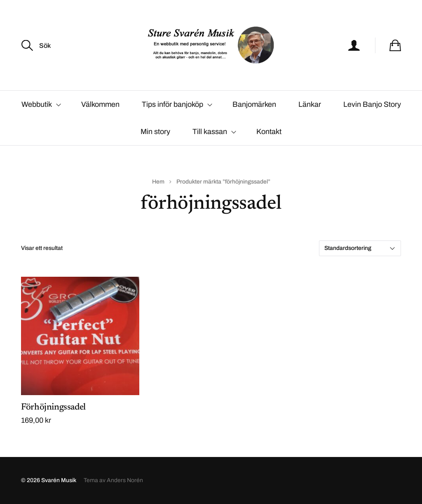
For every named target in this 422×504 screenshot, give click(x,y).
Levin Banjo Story (372, 104)
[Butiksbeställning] (360, 248)
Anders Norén (125, 480)
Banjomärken (254, 104)
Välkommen (100, 104)
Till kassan (210, 132)
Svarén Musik (59, 480)
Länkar (310, 104)
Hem (158, 182)
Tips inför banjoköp (172, 104)
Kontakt (269, 132)
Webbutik (37, 104)
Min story (155, 132)
